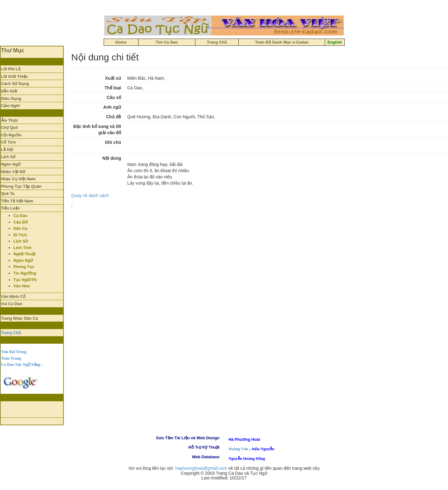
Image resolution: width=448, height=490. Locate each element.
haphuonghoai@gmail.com (201, 468)
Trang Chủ (11, 333)
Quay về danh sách (90, 196)
